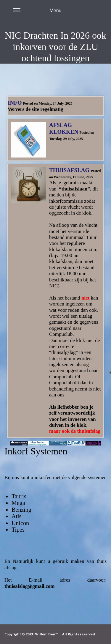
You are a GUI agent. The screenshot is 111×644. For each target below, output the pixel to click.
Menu (37, 14)
